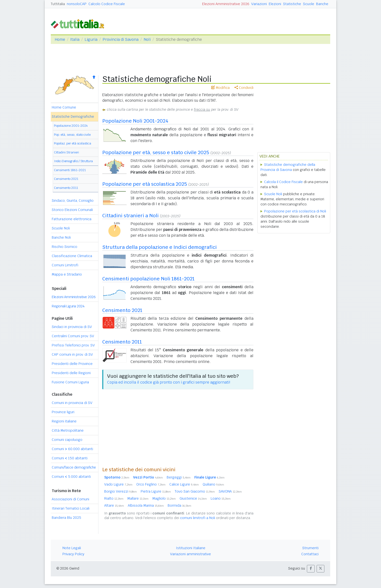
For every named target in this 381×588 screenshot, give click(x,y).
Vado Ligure (118, 484)
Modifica (221, 88)
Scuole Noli (61, 228)
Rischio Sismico (65, 247)
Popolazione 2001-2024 (71, 126)
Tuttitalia (58, 4)
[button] (311, 569)
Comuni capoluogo (67, 440)
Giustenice (193, 498)
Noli (147, 39)
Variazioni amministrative (190, 554)
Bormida (179, 505)
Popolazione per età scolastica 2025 (145, 184)
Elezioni (275, 4)
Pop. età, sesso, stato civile (72, 135)
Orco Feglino (151, 484)
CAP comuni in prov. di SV (72, 354)
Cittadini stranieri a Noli (130, 216)
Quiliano (213, 484)
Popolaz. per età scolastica (73, 143)
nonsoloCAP (77, 4)
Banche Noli (61, 237)
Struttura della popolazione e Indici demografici (160, 247)
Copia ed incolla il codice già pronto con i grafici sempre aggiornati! (169, 382)
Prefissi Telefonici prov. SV (73, 345)
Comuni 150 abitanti (70, 458)
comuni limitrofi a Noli (198, 518)
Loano (221, 498)
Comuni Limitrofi (65, 265)
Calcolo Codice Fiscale (107, 4)
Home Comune (64, 107)
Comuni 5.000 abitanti (71, 477)
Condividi (244, 88)
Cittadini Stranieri (66, 152)
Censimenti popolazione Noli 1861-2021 (148, 279)
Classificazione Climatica (72, 256)
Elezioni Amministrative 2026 (226, 4)
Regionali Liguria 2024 (68, 306)
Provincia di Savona (121, 39)
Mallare (138, 498)
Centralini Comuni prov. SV (73, 336)
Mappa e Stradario (67, 274)
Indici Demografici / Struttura (73, 161)
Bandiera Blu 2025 (66, 518)
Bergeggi (179, 477)
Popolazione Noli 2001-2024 (135, 121)
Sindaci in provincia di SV (72, 327)
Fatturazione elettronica (72, 219)
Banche (322, 4)
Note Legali (72, 548)
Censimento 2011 (66, 188)
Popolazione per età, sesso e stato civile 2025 (156, 152)
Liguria (91, 39)
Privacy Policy (73, 554)
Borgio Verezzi (121, 491)
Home (60, 39)
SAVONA (230, 491)
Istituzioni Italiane (191, 548)
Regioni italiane (64, 421)
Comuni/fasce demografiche (74, 467)
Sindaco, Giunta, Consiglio (73, 201)
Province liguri (63, 412)
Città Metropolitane (68, 430)
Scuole (309, 4)
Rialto (114, 498)
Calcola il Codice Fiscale (283, 182)
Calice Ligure (184, 484)
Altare (114, 505)
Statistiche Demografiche (73, 117)
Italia (75, 39)
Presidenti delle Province (72, 364)
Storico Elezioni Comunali (72, 210)
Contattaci (310, 554)
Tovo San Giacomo (195, 491)
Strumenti (310, 548)
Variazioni (259, 4)
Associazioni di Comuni (70, 499)
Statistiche (292, 4)
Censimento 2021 (66, 179)
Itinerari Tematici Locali (71, 508)
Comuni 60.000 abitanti (72, 449)
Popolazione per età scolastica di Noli (295, 211)
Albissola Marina (146, 505)
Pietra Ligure (156, 491)
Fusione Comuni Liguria (70, 382)
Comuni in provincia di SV (72, 403)
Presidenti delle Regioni (71, 373)
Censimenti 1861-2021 (70, 170)
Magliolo (164, 498)
